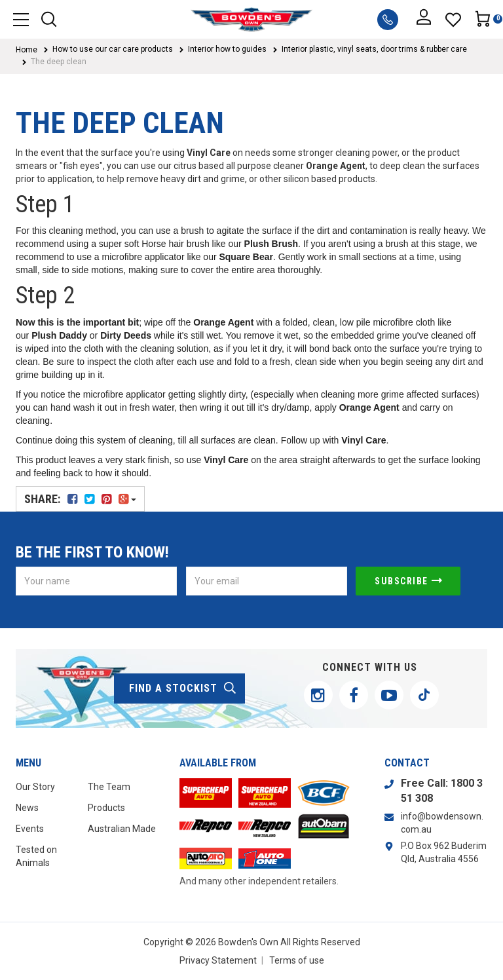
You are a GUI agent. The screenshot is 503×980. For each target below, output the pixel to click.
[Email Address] (267, 581)
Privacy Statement (218, 960)
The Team (109, 787)
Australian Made (122, 829)
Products (106, 808)
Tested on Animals (36, 856)
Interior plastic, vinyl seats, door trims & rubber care (374, 49)
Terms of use (297, 960)
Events (30, 829)
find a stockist (183, 688)
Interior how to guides (227, 49)
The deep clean (59, 62)
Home (27, 50)
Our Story (35, 787)
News (27, 808)
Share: (80, 499)
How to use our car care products (113, 49)
